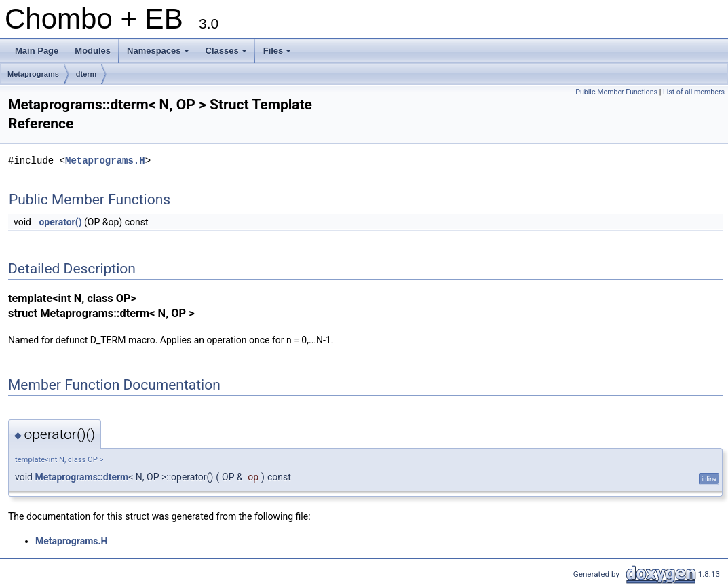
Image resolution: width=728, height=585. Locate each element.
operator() (60, 222)
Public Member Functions (616, 92)
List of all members (694, 92)
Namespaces (159, 54)
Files (279, 54)
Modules (93, 51)
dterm (87, 74)
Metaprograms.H (105, 161)
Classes (227, 54)
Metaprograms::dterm (81, 477)
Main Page (37, 51)
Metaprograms (33, 74)
